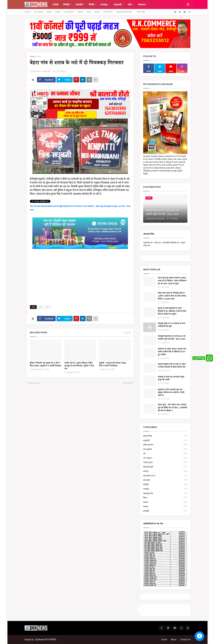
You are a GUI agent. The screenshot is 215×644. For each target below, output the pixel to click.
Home (27, 12)
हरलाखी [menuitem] (79, 4)
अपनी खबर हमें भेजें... (124, 12)
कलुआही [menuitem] (118, 4)
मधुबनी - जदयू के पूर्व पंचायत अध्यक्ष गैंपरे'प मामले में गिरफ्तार (113, 365)
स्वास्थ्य (97, 12)
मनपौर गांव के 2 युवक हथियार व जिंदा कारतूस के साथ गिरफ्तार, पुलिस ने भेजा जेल (79, 366)
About (174, 640)
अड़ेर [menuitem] (130, 4)
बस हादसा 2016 (165, 476)
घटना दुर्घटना (69, 12)
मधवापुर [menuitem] (104, 4)
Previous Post (34, 383)
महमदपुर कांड (165, 493)
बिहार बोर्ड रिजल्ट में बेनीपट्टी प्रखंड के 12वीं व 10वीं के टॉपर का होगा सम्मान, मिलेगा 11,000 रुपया (172, 296)
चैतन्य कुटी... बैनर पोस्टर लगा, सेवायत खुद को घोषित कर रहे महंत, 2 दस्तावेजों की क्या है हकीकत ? (172, 408)
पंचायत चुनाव (165, 462)
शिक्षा (89, 12)
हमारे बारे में (108, 12)
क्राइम (49, 12)
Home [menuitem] (56, 4)
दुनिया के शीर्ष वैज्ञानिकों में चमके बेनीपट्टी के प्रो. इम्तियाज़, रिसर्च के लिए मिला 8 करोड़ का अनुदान (172, 312)
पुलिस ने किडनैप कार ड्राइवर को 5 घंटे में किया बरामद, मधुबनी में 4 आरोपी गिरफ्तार (46, 365)
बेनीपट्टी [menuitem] (66, 4)
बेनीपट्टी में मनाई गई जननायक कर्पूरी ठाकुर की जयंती (171, 379)
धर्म (165, 454)
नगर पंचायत (39, 12)
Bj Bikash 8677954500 (46, 640)
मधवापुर (165, 489)
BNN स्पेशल (165, 436)
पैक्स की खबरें (165, 467)
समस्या (58, 12)
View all (127, 333)
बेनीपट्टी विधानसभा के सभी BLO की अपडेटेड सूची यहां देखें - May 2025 (162, 213)
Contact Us (185, 640)
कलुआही (165, 440)
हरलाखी (165, 511)
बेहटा (48, 307)
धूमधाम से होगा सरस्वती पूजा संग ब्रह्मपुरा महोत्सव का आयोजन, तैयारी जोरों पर (171, 393)
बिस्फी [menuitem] (91, 4)
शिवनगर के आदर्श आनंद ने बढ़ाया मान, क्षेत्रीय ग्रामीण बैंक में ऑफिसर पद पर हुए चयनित (172, 352)
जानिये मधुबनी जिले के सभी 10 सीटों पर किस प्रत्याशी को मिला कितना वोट (172, 366)
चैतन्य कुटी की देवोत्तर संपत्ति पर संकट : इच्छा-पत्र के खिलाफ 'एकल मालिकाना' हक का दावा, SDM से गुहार (172, 281)
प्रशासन (80, 12)
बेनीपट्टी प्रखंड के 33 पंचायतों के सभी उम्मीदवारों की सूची (171, 325)
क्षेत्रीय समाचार (165, 445)
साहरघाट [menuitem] (142, 4)
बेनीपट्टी (165, 484)
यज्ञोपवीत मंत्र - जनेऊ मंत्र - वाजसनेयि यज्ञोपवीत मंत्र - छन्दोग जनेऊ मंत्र (164, 244)
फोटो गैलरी (141, 12)
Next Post (128, 383)
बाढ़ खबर (165, 480)
